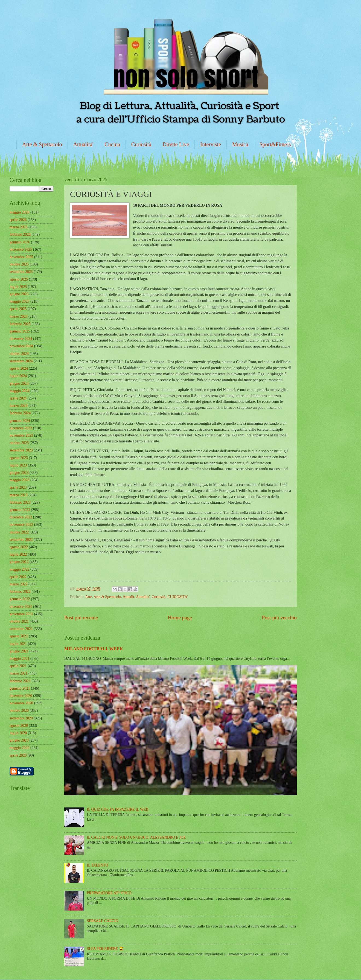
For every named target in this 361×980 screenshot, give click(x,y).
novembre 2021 (21, 614)
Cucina (112, 144)
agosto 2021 (19, 636)
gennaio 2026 (20, 242)
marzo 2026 (19, 227)
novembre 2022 (21, 525)
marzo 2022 (19, 584)
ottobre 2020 (19, 711)
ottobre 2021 (19, 621)
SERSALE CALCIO (103, 921)
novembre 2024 (21, 346)
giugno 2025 (19, 294)
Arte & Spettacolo (42, 144)
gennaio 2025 (20, 331)
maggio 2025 (19, 301)
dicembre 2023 (21, 428)
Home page (180, 618)
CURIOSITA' (178, 597)
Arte (89, 597)
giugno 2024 (19, 383)
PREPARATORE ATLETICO (109, 893)
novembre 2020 (21, 703)
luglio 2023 (18, 465)
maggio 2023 (19, 480)
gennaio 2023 (20, 510)
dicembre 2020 (21, 696)
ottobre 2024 (19, 354)
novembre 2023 (21, 435)
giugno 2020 (19, 740)
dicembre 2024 (21, 339)
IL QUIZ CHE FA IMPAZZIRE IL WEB (118, 810)
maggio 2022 (19, 569)
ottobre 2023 (19, 443)
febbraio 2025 (20, 324)
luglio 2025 (18, 287)
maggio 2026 (19, 212)
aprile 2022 (18, 577)
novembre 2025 (21, 257)
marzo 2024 (19, 406)
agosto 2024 (19, 368)
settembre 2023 (21, 450)
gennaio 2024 (20, 421)
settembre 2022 (21, 540)
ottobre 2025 (19, 264)
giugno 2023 (19, 473)
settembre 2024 (21, 361)
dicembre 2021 (21, 607)
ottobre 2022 (19, 532)
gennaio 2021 (20, 688)
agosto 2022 (19, 547)
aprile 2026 (18, 220)
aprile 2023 (18, 487)
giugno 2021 (19, 651)
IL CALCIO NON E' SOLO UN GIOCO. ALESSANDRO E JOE (136, 837)
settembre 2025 (21, 272)
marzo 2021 (19, 673)
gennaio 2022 (20, 599)
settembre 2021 (21, 629)
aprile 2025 (18, 309)
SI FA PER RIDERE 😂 (105, 949)
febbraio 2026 (20, 234)
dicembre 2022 (21, 517)
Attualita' (83, 144)
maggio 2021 (19, 659)
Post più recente (81, 618)
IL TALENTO (98, 865)
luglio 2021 (18, 644)
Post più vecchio (279, 618)
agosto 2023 (19, 458)
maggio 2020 (19, 748)
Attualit (129, 597)
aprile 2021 (18, 666)
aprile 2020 (18, 755)
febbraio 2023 (20, 502)
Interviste (211, 144)
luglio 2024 (18, 376)
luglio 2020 (18, 733)
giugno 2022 (19, 562)
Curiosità (141, 144)
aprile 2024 (18, 398)
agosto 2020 (19, 726)
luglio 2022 (18, 554)
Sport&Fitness (275, 144)
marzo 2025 (19, 317)
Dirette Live (176, 144)
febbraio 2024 (20, 413)
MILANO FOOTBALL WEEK (94, 649)
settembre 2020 (21, 718)
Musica (240, 144)
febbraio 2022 (20, 592)
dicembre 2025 (21, 250)
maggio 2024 (19, 391)
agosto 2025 (19, 279)
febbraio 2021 (20, 681)
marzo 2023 (19, 495)
